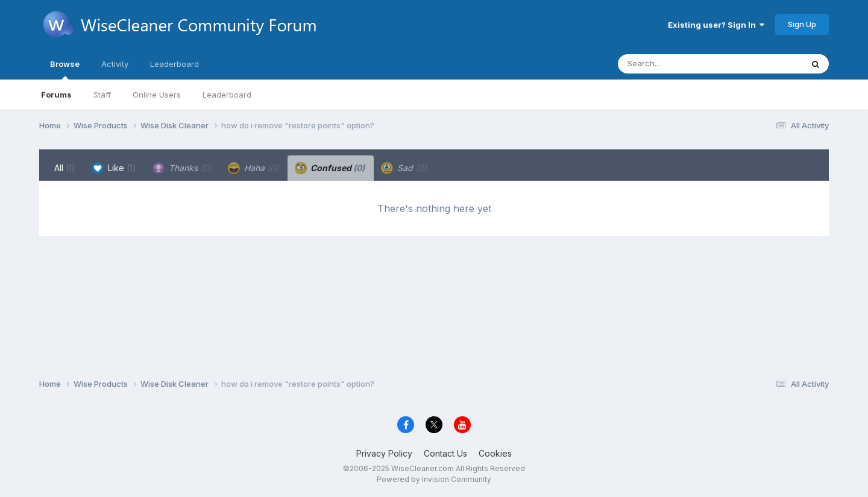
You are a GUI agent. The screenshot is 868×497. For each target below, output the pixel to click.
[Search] (677, 64)
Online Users (157, 95)
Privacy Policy (384, 453)
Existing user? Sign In (716, 25)
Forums (56, 95)
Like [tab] (114, 168)
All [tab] (65, 168)
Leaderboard (227, 95)
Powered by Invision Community (434, 479)
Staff (102, 95)
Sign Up (802, 24)
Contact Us (445, 453)
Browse (65, 69)
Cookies (495, 453)
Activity (115, 64)
